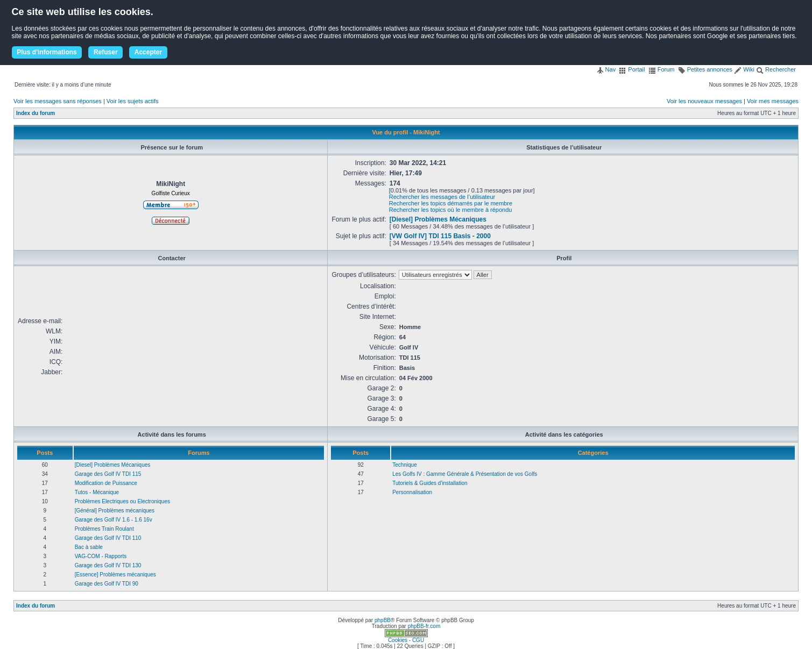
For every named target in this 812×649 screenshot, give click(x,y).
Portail (632, 69)
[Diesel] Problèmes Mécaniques (438, 219)
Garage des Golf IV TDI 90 (107, 584)
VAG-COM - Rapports (101, 556)
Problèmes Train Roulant (104, 529)
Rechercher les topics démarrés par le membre (451, 203)
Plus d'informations (47, 52)
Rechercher (776, 69)
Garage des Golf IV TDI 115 (108, 474)
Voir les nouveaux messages (704, 101)
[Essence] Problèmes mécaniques (115, 575)
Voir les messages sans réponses (58, 101)
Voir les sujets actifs (133, 101)
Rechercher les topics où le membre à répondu (451, 210)
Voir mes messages (773, 101)
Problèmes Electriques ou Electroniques (122, 501)
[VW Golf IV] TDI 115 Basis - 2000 (440, 236)
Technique (405, 465)
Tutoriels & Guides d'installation (430, 483)
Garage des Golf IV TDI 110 (108, 538)
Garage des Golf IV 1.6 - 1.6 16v (114, 520)
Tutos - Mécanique (97, 492)
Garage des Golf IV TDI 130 (108, 565)
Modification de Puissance (106, 483)
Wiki (744, 69)
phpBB (383, 620)
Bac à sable (89, 547)
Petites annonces (705, 69)
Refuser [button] (106, 52)
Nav (606, 69)
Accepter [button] (148, 52)
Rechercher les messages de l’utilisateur (442, 197)
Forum (662, 69)
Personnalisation (412, 492)
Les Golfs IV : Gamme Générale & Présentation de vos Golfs (465, 474)
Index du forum (36, 113)
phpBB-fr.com (424, 626)
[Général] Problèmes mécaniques (115, 511)
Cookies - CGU (406, 640)
